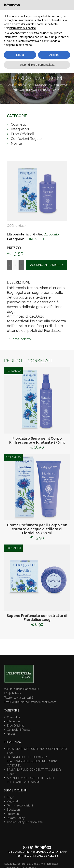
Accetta (54, 55)
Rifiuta (20, 55)
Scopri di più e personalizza (37, 65)
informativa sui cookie (22, 28)
